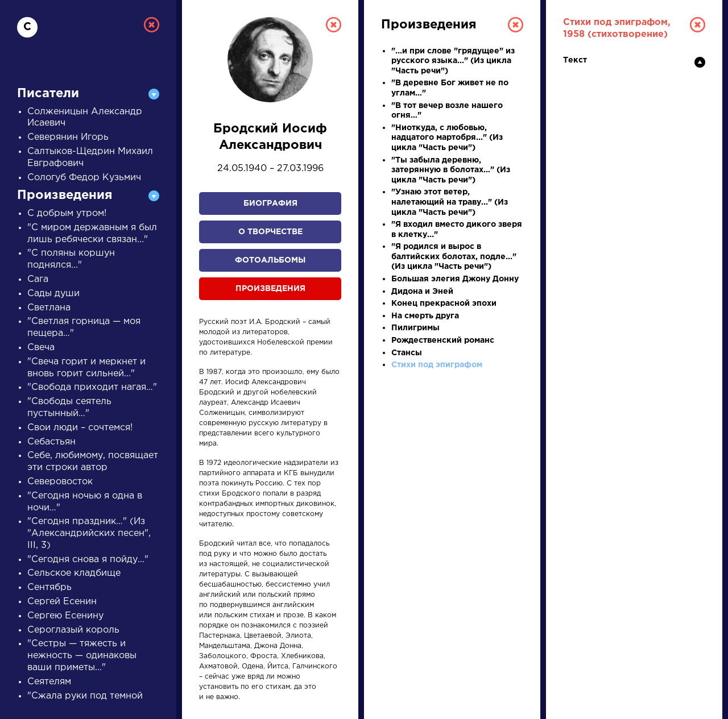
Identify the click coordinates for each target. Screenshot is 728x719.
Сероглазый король (73, 630)
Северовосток (60, 482)
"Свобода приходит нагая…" (92, 387)
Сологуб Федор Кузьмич (84, 178)
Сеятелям (49, 682)
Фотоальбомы (270, 260)
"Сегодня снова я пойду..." (88, 560)
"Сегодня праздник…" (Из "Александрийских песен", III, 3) (89, 533)
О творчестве (270, 232)
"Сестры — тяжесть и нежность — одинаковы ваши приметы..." (82, 656)
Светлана (49, 308)
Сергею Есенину (65, 616)
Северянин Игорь (68, 137)
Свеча (41, 348)
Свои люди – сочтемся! (80, 428)
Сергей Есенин (62, 602)
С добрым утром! (67, 213)
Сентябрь (49, 587)
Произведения (270, 289)
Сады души (53, 294)
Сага (38, 279)
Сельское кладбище (74, 573)
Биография (270, 203)
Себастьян (51, 442)
